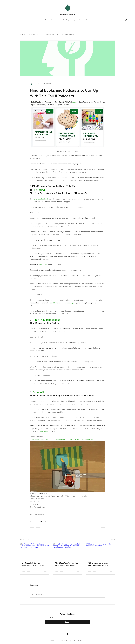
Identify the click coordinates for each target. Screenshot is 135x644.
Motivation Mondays (35, 34)
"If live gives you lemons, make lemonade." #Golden (99, 564)
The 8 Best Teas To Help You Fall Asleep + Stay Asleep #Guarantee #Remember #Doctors (67, 564)
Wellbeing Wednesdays (52, 34)
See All (113, 539)
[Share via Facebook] (31, 521)
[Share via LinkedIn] (41, 521)
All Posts (22, 34)
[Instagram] (126, 20)
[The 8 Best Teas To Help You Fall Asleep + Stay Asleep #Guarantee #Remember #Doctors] (68, 551)
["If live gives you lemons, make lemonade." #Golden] (100, 551)
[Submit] (67, 622)
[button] (113, 34)
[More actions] (104, 84)
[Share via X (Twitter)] (36, 521)
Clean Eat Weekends (69, 34)
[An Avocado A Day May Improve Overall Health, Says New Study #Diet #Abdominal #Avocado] (35, 551)
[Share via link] (46, 521)
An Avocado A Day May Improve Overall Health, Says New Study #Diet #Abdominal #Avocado (34, 564)
